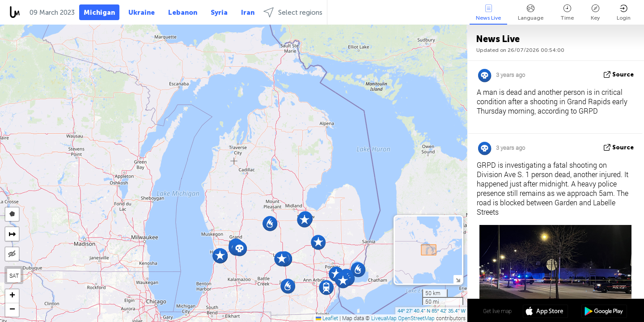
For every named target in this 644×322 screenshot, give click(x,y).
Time (567, 13)
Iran (248, 13)
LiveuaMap (384, 318)
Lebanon (183, 13)
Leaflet (327, 318)
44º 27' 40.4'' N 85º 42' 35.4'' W (432, 311)
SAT (14, 275)
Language (531, 13)
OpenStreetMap (416, 318)
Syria (219, 13)
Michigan (99, 13)
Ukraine (142, 13)
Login (624, 13)
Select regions (293, 12)
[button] (304, 220)
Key (595, 13)
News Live (488, 13)
